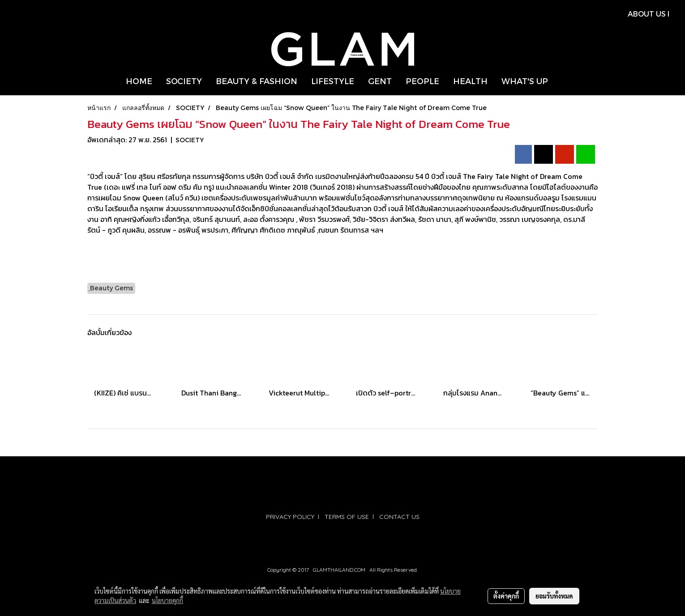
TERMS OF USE (347, 517)
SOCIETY (184, 81)
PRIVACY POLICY (290, 517)
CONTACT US (399, 517)
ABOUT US (647, 14)
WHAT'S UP (525, 81)
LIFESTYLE (333, 81)
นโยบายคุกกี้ (167, 600)
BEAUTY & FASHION (257, 81)
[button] (563, 81)
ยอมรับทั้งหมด (554, 596)
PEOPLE (422, 81)
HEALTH (470, 81)
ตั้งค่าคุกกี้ (506, 596)
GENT (380, 81)
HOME (139, 81)
